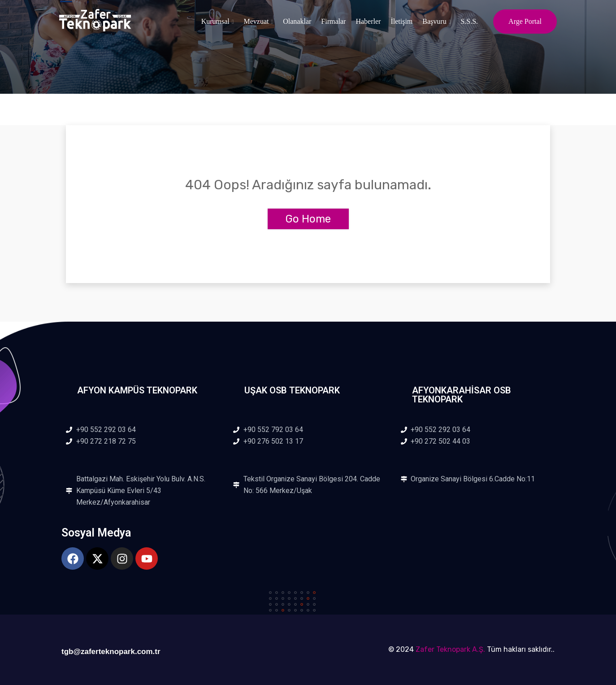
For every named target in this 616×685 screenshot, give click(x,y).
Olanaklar (297, 21)
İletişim (401, 21)
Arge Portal (525, 21)
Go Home (308, 219)
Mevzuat (256, 21)
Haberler (368, 21)
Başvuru (434, 21)
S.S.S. (469, 21)
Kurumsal (215, 21)
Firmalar (333, 21)
